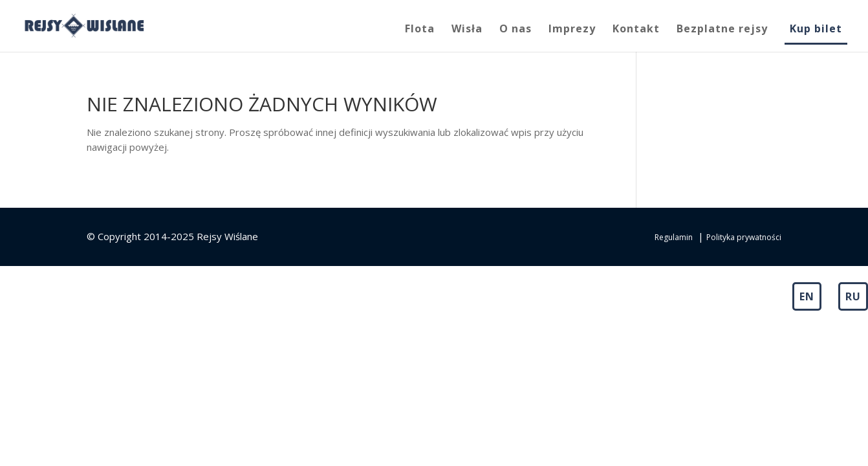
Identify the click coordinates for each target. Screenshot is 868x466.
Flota (420, 30)
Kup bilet (816, 30)
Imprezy (572, 30)
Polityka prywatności (744, 237)
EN (807, 296)
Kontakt (636, 30)
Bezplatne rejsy (722, 30)
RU (853, 296)
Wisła (467, 30)
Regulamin (674, 237)
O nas (515, 30)
